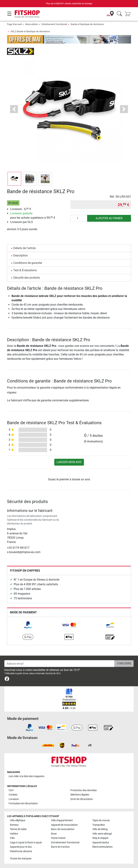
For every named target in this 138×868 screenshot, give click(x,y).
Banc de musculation (63, 829)
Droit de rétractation (82, 799)
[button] (14, 109)
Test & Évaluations (25, 270)
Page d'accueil (14, 24)
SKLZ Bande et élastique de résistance (30, 31)
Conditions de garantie (28, 263)
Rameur (14, 825)
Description (20, 255)
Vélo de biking (100, 829)
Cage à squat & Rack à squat (26, 843)
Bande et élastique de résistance (87, 24)
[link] (28, 625)
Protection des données (84, 790)
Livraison (14, 799)
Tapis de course (101, 820)
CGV (11, 790)
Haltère (14, 834)
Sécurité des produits (27, 278)
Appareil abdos (101, 843)
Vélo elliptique (18, 820)
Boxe (54, 834)
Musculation (32, 24)
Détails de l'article (24, 248)
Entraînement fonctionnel (54, 24)
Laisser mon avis (69, 462)
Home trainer (58, 838)
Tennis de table (18, 829)
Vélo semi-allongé (102, 834)
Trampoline (99, 825)
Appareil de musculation (64, 825)
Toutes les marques (21, 859)
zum (27, 776)
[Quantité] (79, 218)
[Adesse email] (59, 664)
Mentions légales (80, 795)
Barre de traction (60, 847)
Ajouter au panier (109, 218)
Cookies (13, 795)
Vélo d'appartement (62, 820)
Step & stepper (100, 838)
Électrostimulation (103, 847)
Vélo (12, 838)
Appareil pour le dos (21, 847)
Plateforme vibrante (21, 851)
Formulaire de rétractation (23, 803)
